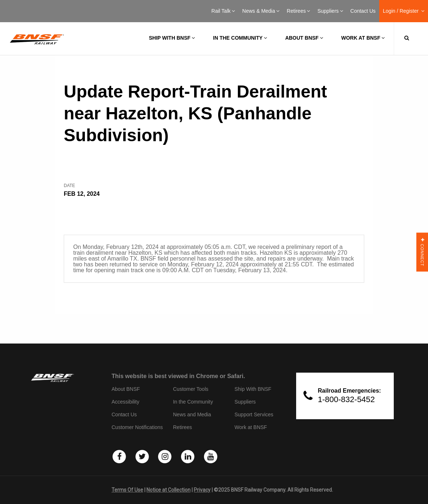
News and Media (192, 414)
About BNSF (304, 38)
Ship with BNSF (172, 38)
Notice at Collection (168, 490)
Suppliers (330, 11)
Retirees (298, 11)
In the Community (240, 38)
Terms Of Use (127, 490)
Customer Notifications (137, 427)
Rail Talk (223, 11)
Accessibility (125, 402)
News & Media (261, 11)
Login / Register (404, 11)
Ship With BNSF (253, 389)
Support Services (254, 414)
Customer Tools (191, 389)
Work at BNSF (363, 38)
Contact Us (363, 11)
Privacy (202, 490)
